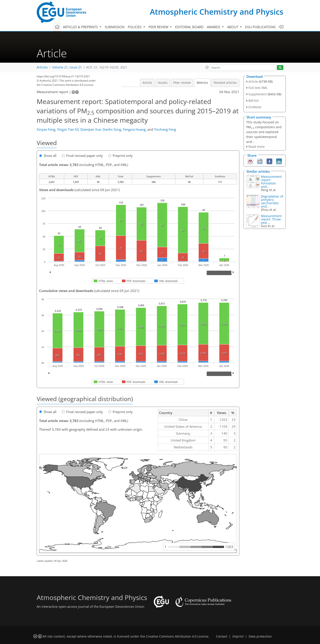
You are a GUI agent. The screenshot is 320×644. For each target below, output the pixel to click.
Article (147, 83)
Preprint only (120, 156)
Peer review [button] (159, 27)
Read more (257, 147)
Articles (42, 67)
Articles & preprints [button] (81, 27)
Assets (163, 83)
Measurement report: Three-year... (271, 219)
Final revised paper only (82, 156)
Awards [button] (214, 27)
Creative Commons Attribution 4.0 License (177, 636)
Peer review (182, 83)
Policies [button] (135, 27)
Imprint (238, 636)
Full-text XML (258, 88)
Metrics (202, 83)
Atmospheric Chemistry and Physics (217, 12)
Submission (115, 27)
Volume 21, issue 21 (67, 67)
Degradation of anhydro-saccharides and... (272, 201)
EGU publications (260, 27)
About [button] (233, 27)
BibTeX (254, 101)
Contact (222, 636)
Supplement (258, 94)
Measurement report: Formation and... (271, 182)
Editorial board (189, 27)
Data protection (260, 636)
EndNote (255, 107)
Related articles (225, 83)
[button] (207, 67)
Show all (48, 156)
